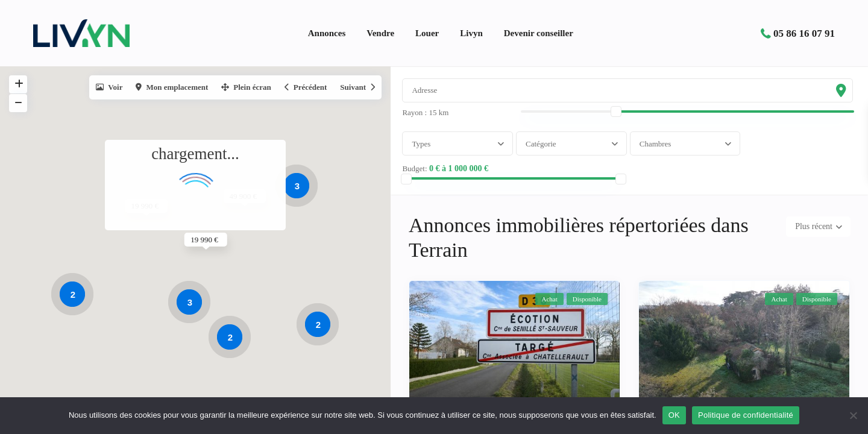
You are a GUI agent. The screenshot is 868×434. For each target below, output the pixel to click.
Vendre (380, 33)
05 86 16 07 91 (804, 33)
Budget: (421, 175)
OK (674, 415)
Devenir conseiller (539, 33)
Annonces (327, 33)
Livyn (471, 33)
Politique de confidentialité (746, 415)
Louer (427, 33)
